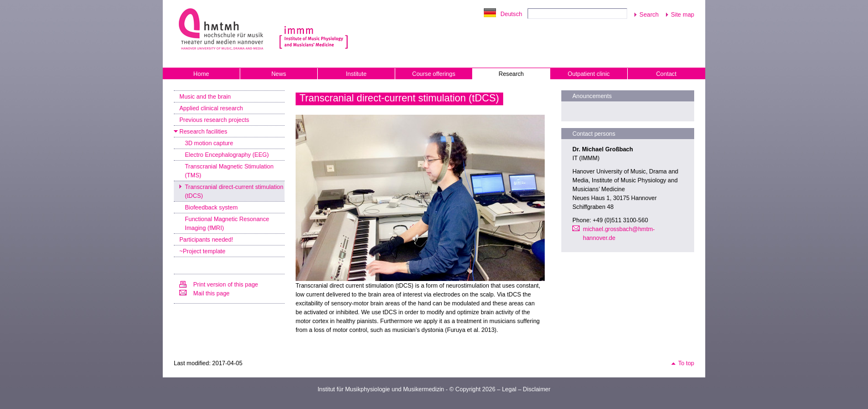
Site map (683, 14)
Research (512, 74)
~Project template (202, 251)
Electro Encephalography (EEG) (227, 155)
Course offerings (434, 74)
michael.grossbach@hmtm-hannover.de (619, 233)
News (279, 74)
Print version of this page (226, 284)
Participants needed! (206, 239)
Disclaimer (537, 389)
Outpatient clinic (589, 74)
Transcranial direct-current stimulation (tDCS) (234, 191)
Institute (356, 74)
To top (686, 363)
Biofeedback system (211, 207)
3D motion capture (209, 143)
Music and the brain (205, 96)
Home (201, 74)
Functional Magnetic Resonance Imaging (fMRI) (227, 223)
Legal (509, 389)
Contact (666, 74)
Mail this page (211, 293)
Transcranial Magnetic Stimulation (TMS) (229, 171)
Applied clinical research (211, 108)
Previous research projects (214, 120)
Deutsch (511, 14)
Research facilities (203, 131)
